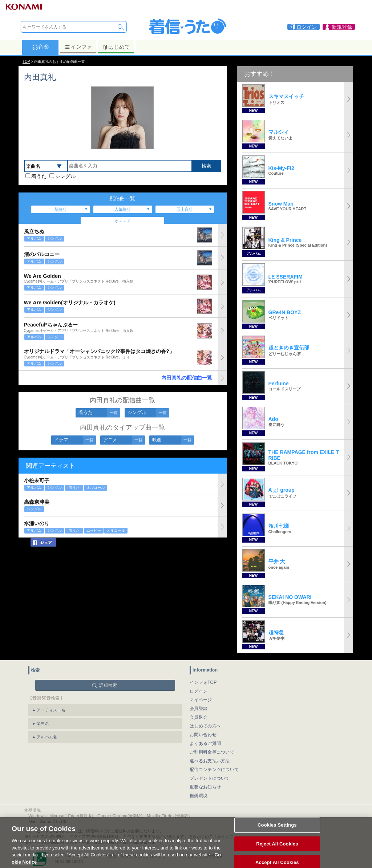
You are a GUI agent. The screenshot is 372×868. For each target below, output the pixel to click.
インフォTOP (203, 682)
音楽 (41, 47)
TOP (26, 62)
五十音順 (185, 209)
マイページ (201, 700)
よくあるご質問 (205, 743)
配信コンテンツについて (214, 770)
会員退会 (199, 717)
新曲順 (60, 209)
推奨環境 (199, 796)
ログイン (199, 691)
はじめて (116, 47)
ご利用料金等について (212, 752)
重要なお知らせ (205, 787)
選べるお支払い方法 (210, 761)
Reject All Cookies (277, 852)
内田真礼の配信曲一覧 (187, 378)
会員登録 (199, 709)
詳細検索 (108, 685)
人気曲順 (122, 209)
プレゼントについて (210, 778)
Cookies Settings (277, 834)
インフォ (78, 47)
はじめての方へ (205, 726)
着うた (39, 176)
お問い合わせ (203, 735)
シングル (65, 176)
